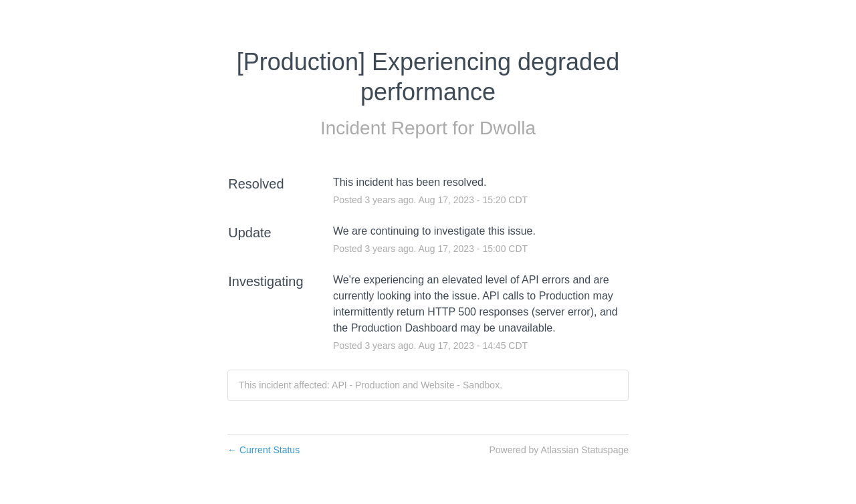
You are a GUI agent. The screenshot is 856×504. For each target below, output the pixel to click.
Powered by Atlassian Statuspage (559, 450)
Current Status (263, 450)
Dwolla (508, 128)
